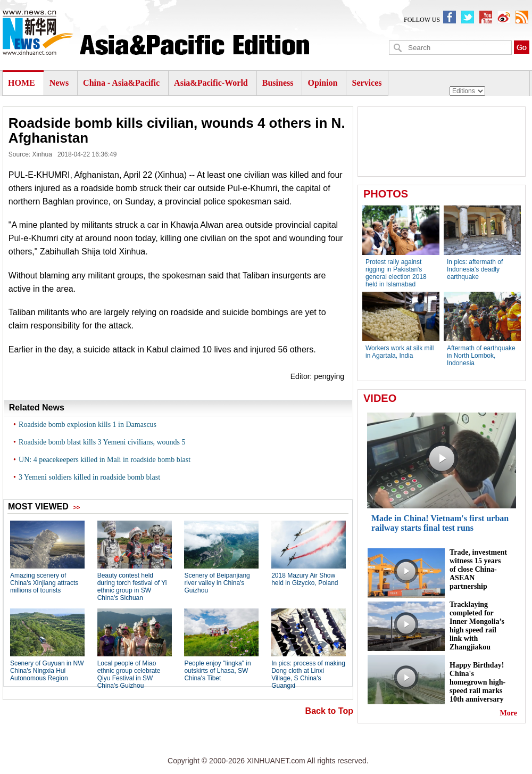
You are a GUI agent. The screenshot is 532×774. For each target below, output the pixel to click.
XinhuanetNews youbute (486, 17)
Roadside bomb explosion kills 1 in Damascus (88, 425)
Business (278, 83)
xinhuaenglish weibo (504, 17)
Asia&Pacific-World (212, 83)
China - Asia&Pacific (122, 83)
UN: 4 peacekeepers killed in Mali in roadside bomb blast (105, 460)
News (59, 83)
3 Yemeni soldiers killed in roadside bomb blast (89, 477)
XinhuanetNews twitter (468, 17)
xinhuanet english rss (522, 17)
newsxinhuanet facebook (450, 17)
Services (367, 83)
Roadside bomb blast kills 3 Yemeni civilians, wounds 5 (102, 442)
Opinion (322, 83)
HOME (22, 83)
